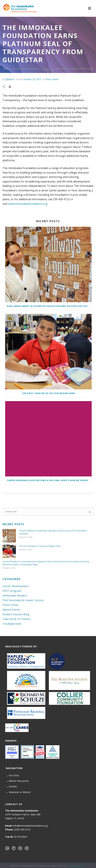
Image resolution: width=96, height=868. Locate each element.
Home (6, 69)
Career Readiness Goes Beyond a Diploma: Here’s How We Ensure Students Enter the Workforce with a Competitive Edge (49, 480)
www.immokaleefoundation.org (28, 204)
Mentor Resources (18, 781)
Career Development (16, 586)
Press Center (52, 79)
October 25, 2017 (32, 79)
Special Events (11, 610)
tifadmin (10, 79)
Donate (12, 786)
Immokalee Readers (15, 595)
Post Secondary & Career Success (23, 600)
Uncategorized (12, 624)
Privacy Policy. (77, 866)
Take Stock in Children (17, 619)
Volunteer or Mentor (19, 792)
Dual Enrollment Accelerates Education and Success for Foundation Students (49, 306)
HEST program (12, 591)
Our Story (13, 775)
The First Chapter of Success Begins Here (48, 393)
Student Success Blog (16, 614)
